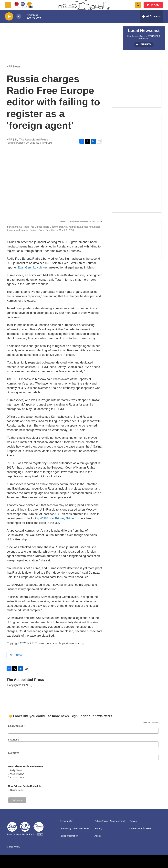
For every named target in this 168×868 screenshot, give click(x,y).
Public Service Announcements (110, 821)
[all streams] (151, 16)
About (98, 836)
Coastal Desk (17, 778)
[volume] (19, 16)
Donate (155, 5)
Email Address (17, 726)
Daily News (16, 770)
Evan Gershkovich (30, 268)
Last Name (14, 753)
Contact (133, 821)
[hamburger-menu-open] (8, 5)
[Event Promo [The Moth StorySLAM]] (137, 240)
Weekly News (17, 774)
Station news (17, 790)
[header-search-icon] (138, 5)
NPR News (14, 67)
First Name (14, 740)
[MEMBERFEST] (137, 87)
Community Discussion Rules (74, 829)
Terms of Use (66, 821)
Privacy (98, 829)
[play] (9, 16)
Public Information (69, 836)
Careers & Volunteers (140, 829)
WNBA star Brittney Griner (57, 518)
